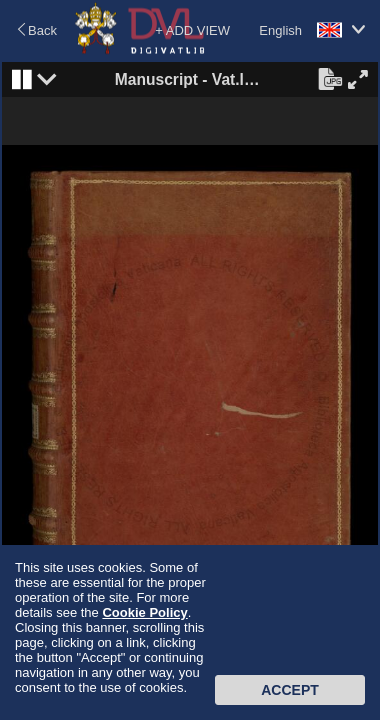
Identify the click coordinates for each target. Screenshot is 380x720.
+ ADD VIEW (192, 30)
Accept (290, 690)
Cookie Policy (144, 612)
